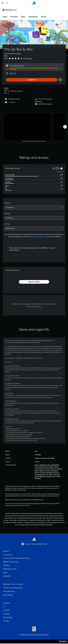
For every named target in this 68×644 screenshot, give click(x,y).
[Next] (65, 127)
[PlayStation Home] (34, 3)
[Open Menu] (2, 3)
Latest (5, 17)
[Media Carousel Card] (27, 127)
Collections (14, 17)
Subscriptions (33, 17)
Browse (44, 17)
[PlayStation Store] (10, 10)
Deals (23, 17)
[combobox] (34, 207)
